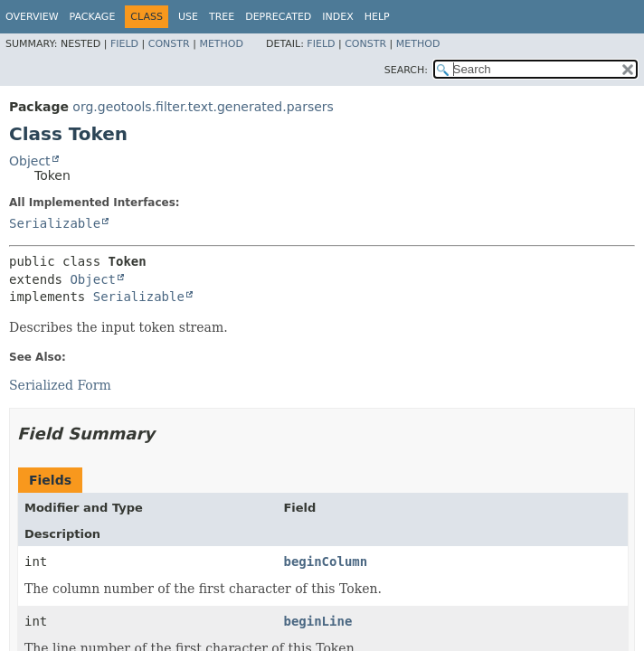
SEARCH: (406, 70)
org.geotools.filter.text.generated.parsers (203, 107)
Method (221, 44)
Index (337, 17)
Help (377, 17)
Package (93, 17)
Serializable (55, 223)
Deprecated (278, 17)
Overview (32, 17)
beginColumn (325, 561)
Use (188, 17)
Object (30, 161)
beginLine (317, 621)
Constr (169, 44)
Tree (222, 17)
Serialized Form (60, 385)
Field (124, 44)
